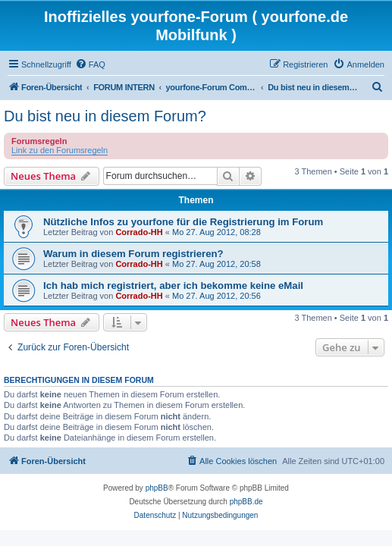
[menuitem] (90, 64)
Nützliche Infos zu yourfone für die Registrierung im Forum (183, 222)
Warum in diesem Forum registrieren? (133, 254)
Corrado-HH (139, 232)
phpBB (157, 488)
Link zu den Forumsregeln (60, 150)
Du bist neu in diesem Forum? (105, 116)
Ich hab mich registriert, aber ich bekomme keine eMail (173, 286)
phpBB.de (246, 502)
